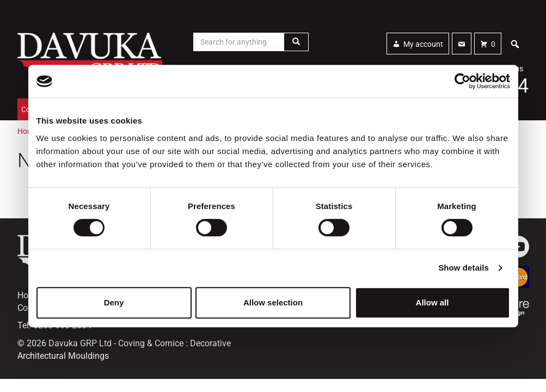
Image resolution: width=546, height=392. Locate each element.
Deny (114, 302)
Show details (464, 268)
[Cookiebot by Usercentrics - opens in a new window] (462, 81)
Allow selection (273, 302)
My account (423, 44)
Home (27, 131)
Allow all (432, 302)
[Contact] (462, 44)
